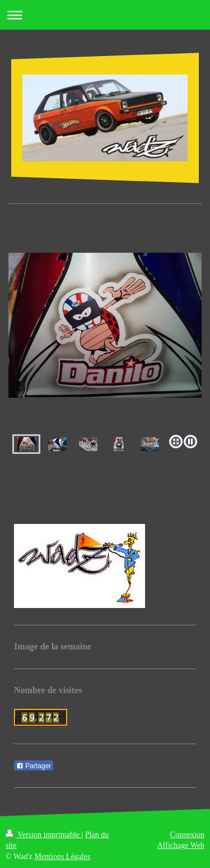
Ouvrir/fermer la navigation (105, 15)
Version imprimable (44, 835)
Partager (34, 766)
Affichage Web (181, 845)
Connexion (187, 835)
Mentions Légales (62, 857)
